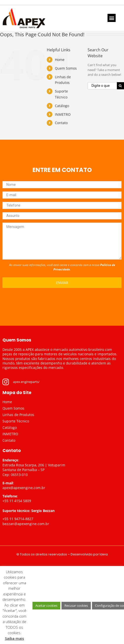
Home (60, 60)
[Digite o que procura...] (102, 86)
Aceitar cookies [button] (46, 606)
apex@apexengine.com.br (24, 488)
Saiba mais (15, 638)
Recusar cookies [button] (76, 606)
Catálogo (62, 106)
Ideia (104, 554)
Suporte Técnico (16, 421)
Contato (61, 123)
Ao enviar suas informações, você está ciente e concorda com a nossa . (62, 267)
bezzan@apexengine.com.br (26, 524)
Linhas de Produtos (18, 415)
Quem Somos (66, 68)
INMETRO (63, 114)
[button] (112, 18)
